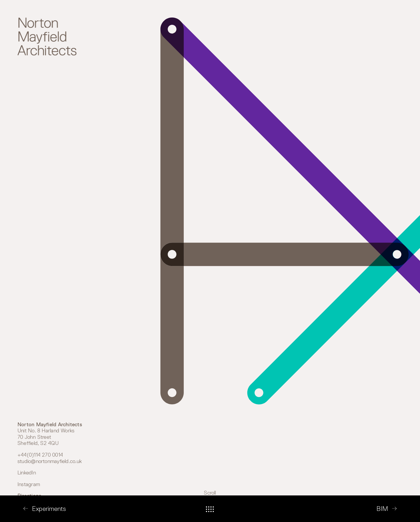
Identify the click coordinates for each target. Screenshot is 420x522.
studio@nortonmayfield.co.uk (50, 461)
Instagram (29, 484)
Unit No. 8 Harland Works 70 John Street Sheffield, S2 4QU (50, 434)
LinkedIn (27, 473)
